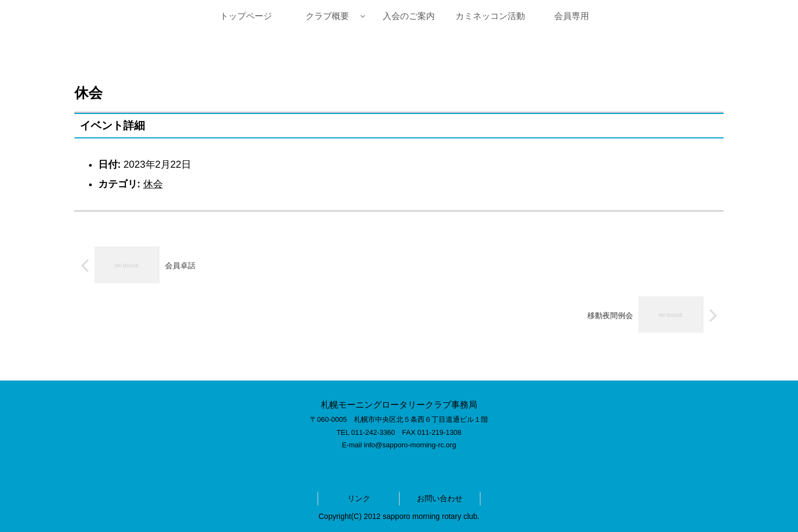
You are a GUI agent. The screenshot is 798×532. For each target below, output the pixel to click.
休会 (153, 184)
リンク (359, 498)
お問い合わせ (440, 498)
